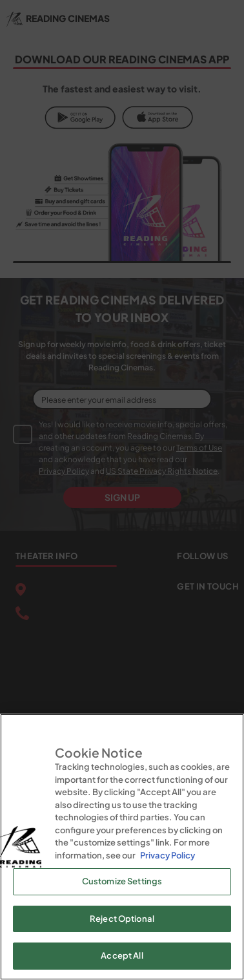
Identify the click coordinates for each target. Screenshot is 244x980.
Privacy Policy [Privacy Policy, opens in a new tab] (168, 855)
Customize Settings (122, 881)
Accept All (122, 955)
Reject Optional (122, 919)
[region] (122, 847)
